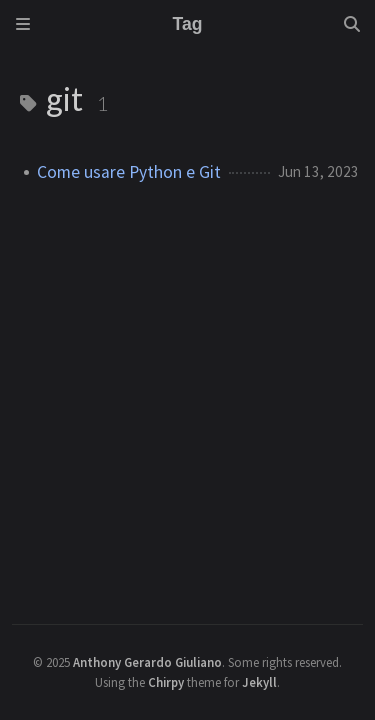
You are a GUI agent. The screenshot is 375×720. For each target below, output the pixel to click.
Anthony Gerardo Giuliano (147, 662)
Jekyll (259, 682)
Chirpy (166, 682)
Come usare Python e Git (129, 172)
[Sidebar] (23, 24)
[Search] (352, 24)
